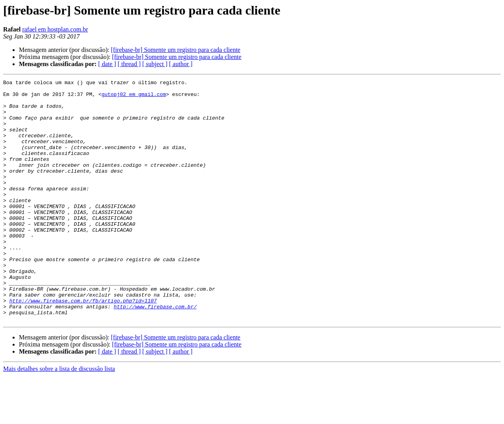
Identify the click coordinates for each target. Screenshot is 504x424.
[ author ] (181, 64)
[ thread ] (129, 64)
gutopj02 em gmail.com (134, 98)
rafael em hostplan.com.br (55, 29)
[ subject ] (155, 64)
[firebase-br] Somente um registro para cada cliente (176, 50)
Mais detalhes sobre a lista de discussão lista (59, 417)
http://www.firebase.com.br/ (155, 352)
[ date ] (107, 64)
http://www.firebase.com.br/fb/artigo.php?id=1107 (83, 345)
